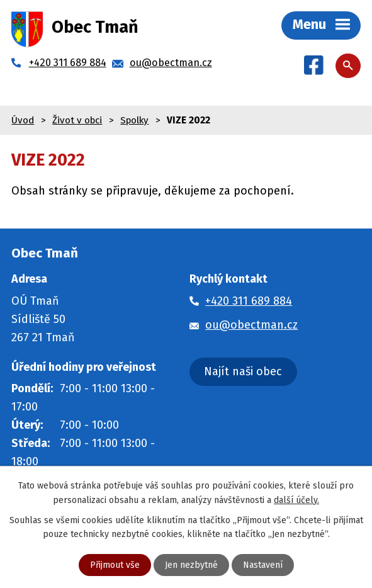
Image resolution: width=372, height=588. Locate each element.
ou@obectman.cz (251, 325)
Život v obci (77, 120)
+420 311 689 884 (249, 301)
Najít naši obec (243, 371)
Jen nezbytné (191, 565)
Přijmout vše (115, 565)
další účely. (296, 500)
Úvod (23, 120)
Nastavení (263, 565)
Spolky (134, 120)
